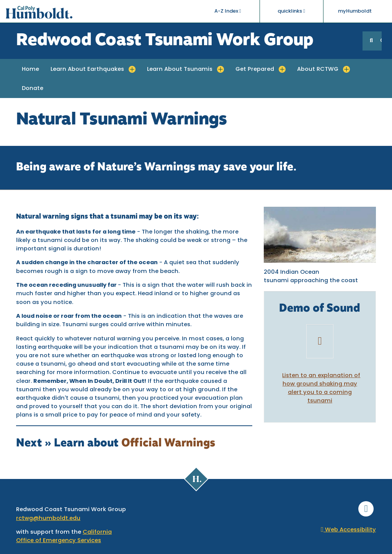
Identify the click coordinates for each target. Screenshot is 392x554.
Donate (33, 89)
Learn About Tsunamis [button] (180, 69)
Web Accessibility (348, 530)
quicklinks (291, 11)
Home (30, 69)
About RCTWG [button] (318, 69)
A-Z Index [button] (228, 11)
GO (381, 41)
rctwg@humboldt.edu (48, 519)
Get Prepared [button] (255, 69)
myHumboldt (355, 11)
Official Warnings (168, 444)
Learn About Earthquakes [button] (87, 69)
